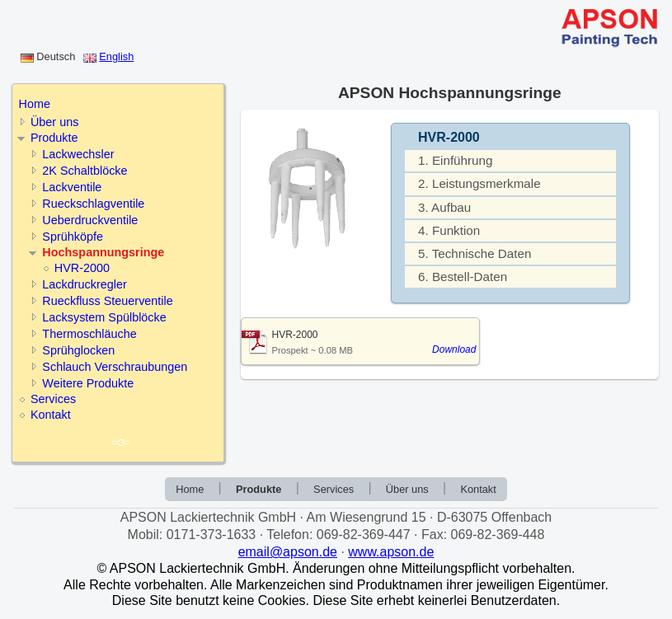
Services (53, 399)
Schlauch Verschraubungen (115, 367)
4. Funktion (449, 230)
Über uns (54, 122)
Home (35, 104)
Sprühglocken (78, 350)
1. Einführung (455, 160)
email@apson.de (288, 552)
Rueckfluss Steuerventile (107, 301)
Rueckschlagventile (93, 204)
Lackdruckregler (84, 284)
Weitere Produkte (88, 383)
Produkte (54, 138)
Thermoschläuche (89, 334)
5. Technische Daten (475, 253)
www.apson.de (391, 552)
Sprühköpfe (73, 237)
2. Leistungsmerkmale (479, 183)
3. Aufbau (444, 207)
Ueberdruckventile (90, 220)
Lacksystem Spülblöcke (104, 317)
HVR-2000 (82, 268)
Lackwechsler (78, 154)
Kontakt (51, 415)
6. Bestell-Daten (463, 277)
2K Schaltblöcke (85, 171)
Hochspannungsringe (103, 252)
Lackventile (72, 187)
